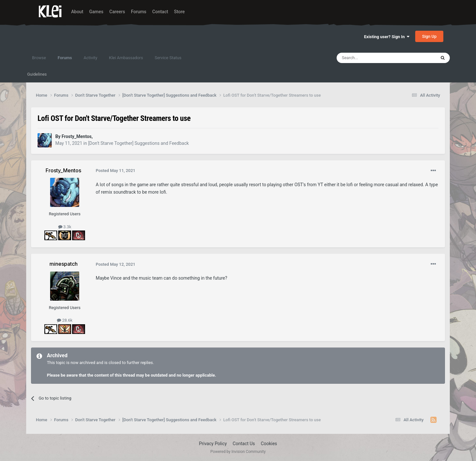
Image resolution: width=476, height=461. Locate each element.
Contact (160, 12)
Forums (139, 12)
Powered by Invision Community (238, 452)
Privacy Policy (213, 444)
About (77, 12)
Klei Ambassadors (126, 58)
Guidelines (37, 74)
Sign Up (429, 36)
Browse (39, 58)
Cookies (269, 444)
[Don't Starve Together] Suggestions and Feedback (138, 143)
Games (96, 12)
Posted (116, 171)
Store (179, 12)
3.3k (65, 227)
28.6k (65, 320)
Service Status (168, 58)
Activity (90, 58)
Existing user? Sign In (387, 37)
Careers (117, 12)
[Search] (371, 58)
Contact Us (244, 444)
